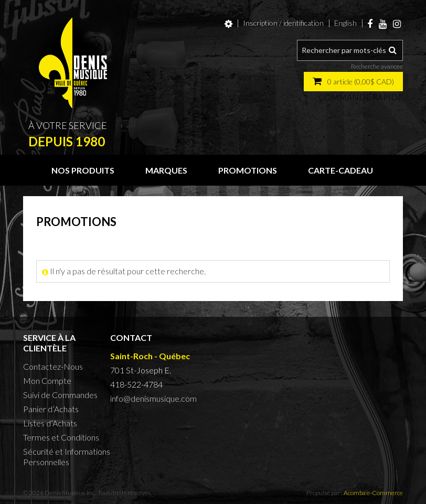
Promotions (248, 170)
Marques (166, 170)
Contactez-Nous (53, 366)
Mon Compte (47, 380)
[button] (353, 82)
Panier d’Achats (51, 409)
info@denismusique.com (153, 398)
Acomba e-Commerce (373, 493)
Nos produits (83, 170)
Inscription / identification (283, 23)
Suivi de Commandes (60, 395)
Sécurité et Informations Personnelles (67, 457)
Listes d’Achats (50, 423)
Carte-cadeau (340, 170)
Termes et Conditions (61, 437)
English (345, 23)
